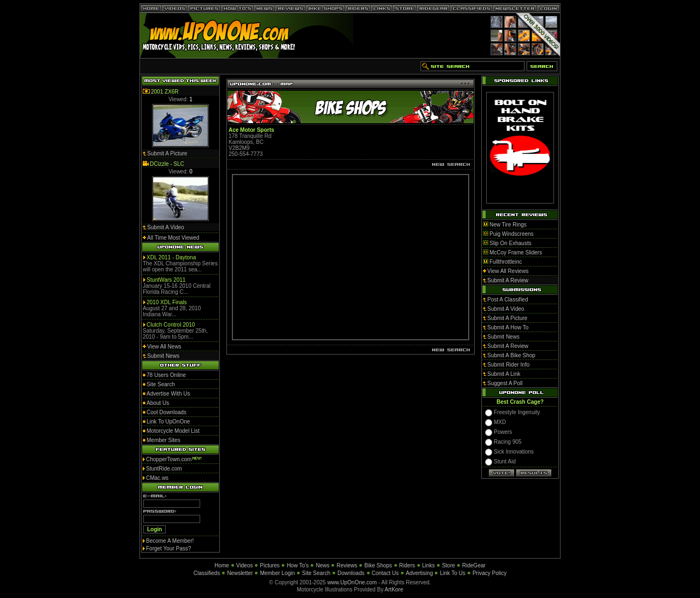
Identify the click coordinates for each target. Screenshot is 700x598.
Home (222, 565)
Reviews (347, 565)
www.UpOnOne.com (352, 582)
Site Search (316, 573)
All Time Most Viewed (173, 238)
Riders (407, 565)
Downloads (351, 573)
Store (448, 565)
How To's (297, 565)
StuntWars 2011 (166, 280)
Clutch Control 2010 (171, 325)
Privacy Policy (489, 573)
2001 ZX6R (165, 92)
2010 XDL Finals (167, 302)
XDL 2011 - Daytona (171, 257)
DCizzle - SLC (167, 164)
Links (428, 565)
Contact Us (385, 573)
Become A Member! (170, 541)
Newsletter (240, 573)
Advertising (419, 573)
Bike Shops (378, 565)
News (322, 565)
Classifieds (207, 573)
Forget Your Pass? (168, 548)
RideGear (474, 565)
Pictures (270, 565)
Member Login (277, 573)
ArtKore (394, 590)
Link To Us (453, 573)
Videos (244, 565)
